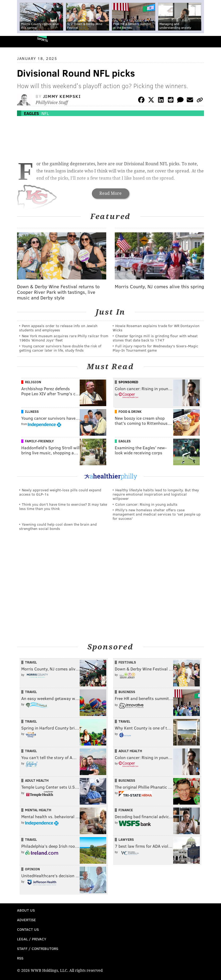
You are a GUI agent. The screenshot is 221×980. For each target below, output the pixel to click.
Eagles (31, 113)
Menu (212, 42)
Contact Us (28, 929)
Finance (126, 810)
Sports (42, 40)
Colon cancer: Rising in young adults (146, 504)
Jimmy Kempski (62, 96)
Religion (33, 382)
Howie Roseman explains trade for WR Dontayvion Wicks (156, 328)
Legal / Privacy (32, 939)
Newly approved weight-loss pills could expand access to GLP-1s (60, 492)
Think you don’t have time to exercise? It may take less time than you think (63, 506)
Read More (110, 193)
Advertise (26, 920)
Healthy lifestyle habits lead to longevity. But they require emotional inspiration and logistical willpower (156, 494)
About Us (26, 910)
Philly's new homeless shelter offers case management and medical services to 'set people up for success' (157, 514)
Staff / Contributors (38, 948)
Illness (32, 411)
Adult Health (130, 751)
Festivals (127, 662)
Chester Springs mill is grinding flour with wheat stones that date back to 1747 (155, 338)
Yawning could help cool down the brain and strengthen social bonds (58, 526)
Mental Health (38, 810)
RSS (20, 958)
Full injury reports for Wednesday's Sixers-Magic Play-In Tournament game (155, 348)
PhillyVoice (13, 41)
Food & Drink (130, 411)
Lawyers (126, 839)
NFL (45, 113)
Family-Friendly (39, 441)
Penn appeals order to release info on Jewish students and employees (58, 328)
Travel (31, 662)
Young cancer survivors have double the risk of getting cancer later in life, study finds (60, 348)
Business (127, 692)
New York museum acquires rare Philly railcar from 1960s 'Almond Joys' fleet (64, 338)
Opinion (32, 869)
